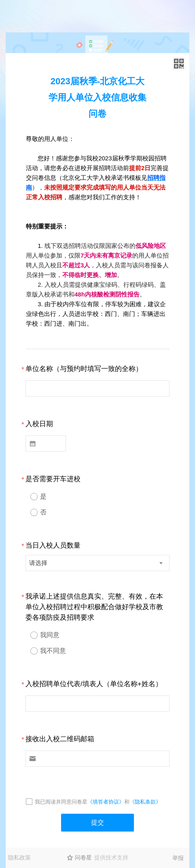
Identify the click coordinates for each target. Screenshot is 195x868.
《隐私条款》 (145, 802)
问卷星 (83, 857)
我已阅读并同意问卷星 (61, 802)
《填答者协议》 (106, 802)
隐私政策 (19, 857)
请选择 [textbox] (38, 563)
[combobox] (97, 563)
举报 (178, 858)
